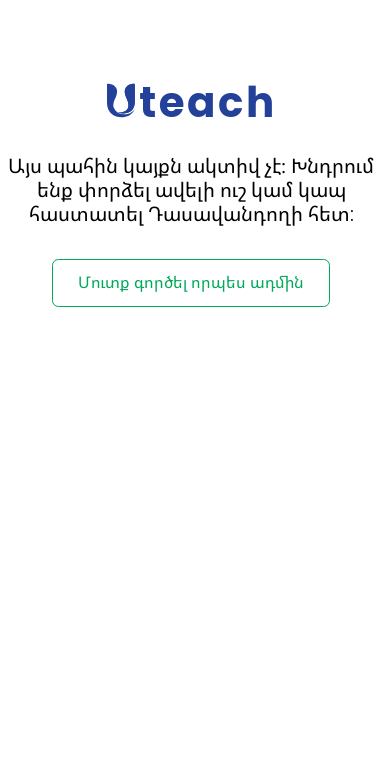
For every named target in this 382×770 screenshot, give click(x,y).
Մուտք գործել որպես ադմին (191, 282)
